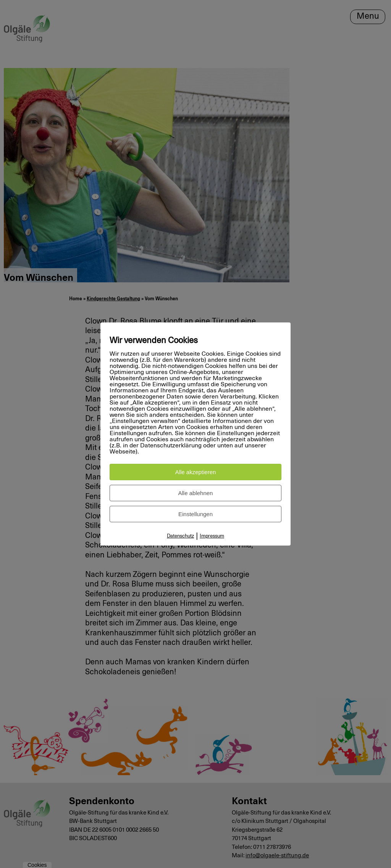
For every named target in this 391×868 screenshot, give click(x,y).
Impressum (212, 536)
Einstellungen (195, 514)
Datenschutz (180, 536)
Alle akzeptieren (196, 472)
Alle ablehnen (196, 493)
